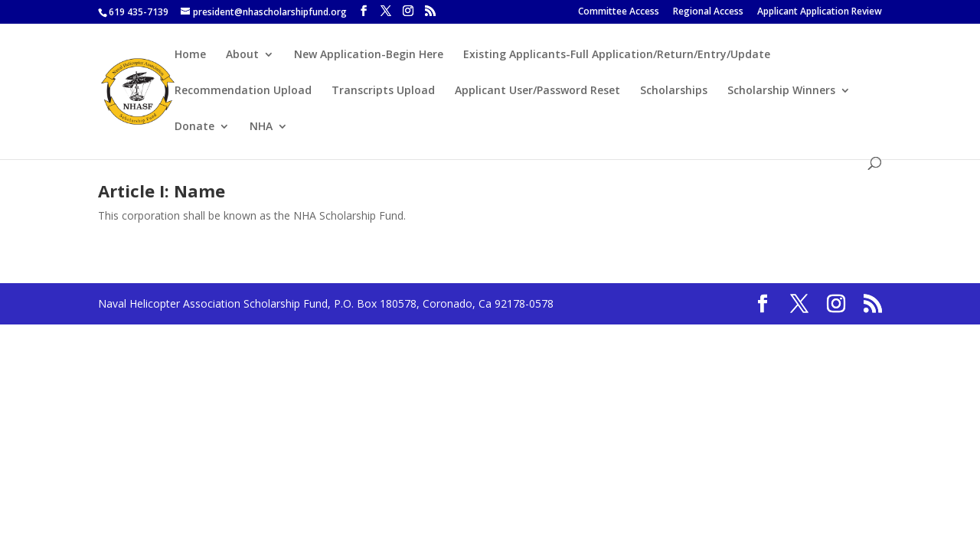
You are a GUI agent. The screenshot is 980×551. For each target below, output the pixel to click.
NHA (261, 127)
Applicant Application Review (820, 12)
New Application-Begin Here (369, 55)
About (242, 55)
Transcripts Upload (383, 91)
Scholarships (674, 91)
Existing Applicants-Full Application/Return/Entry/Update (617, 55)
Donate (194, 127)
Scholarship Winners (781, 91)
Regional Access (708, 12)
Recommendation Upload (243, 91)
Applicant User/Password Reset (537, 91)
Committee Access (619, 12)
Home (190, 55)
